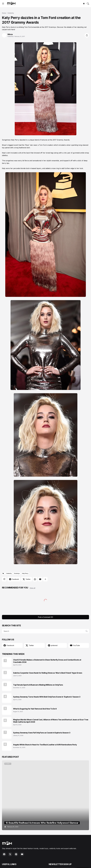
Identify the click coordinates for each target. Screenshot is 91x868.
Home (4, 13)
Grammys (17, 573)
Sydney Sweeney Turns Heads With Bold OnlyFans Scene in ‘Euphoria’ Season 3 (47, 697)
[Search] (88, 4)
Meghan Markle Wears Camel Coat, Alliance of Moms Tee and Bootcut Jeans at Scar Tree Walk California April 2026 (51, 721)
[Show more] (45, 579)
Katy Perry (25, 573)
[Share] (87, 35)
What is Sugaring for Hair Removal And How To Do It (35, 709)
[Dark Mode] (84, 4)
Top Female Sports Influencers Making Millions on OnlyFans (38, 685)
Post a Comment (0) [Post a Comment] (45, 617)
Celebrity (11, 13)
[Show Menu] (3, 4)
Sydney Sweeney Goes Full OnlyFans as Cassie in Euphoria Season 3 (42, 733)
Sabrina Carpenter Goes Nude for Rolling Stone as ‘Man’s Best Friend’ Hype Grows (48, 673)
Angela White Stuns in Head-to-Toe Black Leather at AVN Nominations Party (45, 745)
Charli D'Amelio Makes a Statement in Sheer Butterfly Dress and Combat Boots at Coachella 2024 (47, 661)
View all (33, 588)
